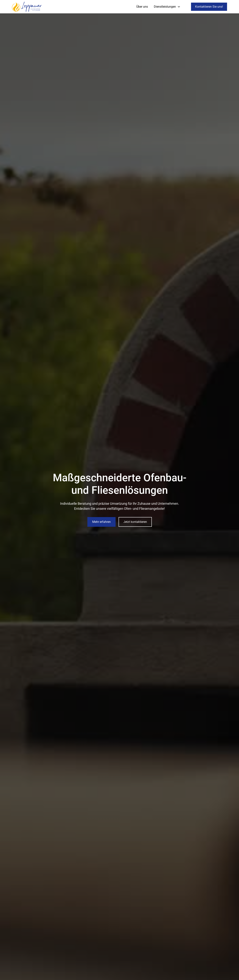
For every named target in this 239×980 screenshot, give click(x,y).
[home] (27, 7)
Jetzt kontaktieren (135, 522)
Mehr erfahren (101, 522)
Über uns (142, 7)
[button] (167, 7)
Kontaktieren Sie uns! (209, 7)
